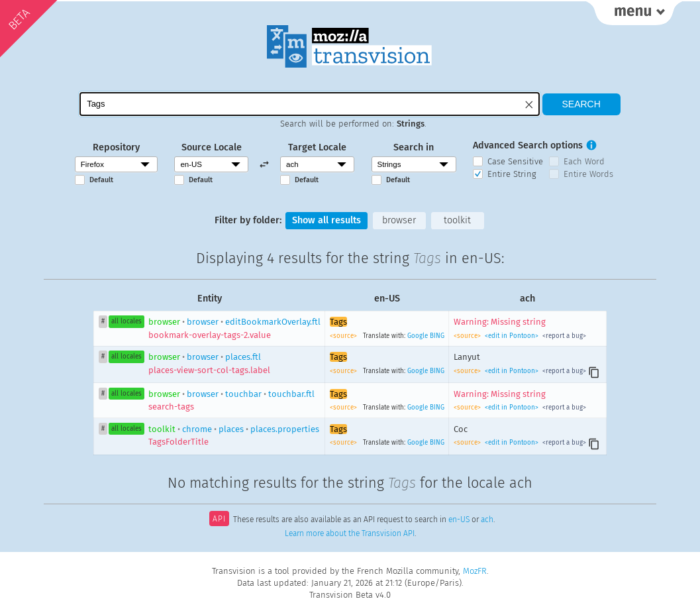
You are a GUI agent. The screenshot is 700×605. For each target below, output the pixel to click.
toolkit (457, 220)
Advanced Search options (528, 145)
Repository (116, 147)
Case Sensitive (515, 161)
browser (399, 220)
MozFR (475, 571)
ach (487, 520)
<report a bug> (563, 336)
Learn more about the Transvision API (350, 533)
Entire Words (588, 174)
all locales (126, 321)
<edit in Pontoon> (512, 336)
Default (101, 180)
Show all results (326, 220)
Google (418, 336)
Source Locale (212, 147)
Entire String (512, 174)
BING (437, 336)
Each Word (584, 161)
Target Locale (317, 147)
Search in (414, 147)
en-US (459, 520)
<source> (344, 336)
